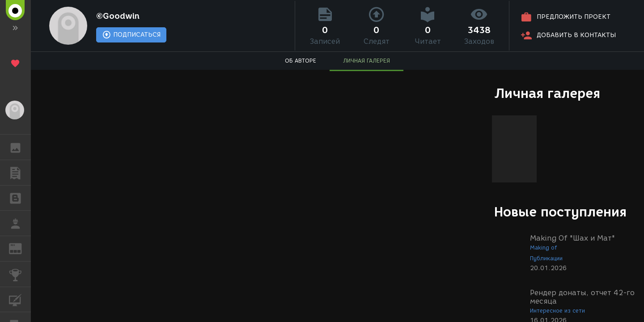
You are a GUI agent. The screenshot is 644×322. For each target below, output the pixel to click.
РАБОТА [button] (20, 223)
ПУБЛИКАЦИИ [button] (20, 173)
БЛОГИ (20, 197)
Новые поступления (560, 212)
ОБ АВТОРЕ (301, 61)
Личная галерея (547, 93)
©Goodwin (118, 16)
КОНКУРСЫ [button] (20, 274)
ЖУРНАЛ (20, 248)
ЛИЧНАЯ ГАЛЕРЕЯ (366, 61)
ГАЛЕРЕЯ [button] (20, 147)
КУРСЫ (20, 299)
